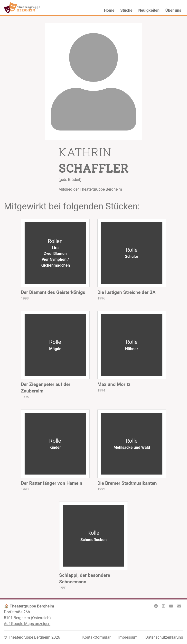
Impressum (128, 637)
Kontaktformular (96, 637)
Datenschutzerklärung (164, 637)
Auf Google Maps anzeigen (27, 624)
